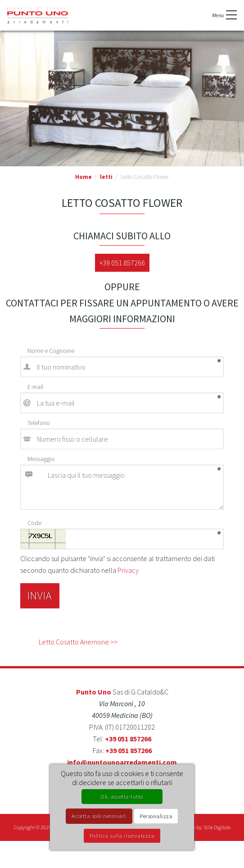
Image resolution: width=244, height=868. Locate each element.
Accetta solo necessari (99, 816)
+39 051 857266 (122, 263)
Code (34, 523)
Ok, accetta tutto (122, 796)
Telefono (39, 423)
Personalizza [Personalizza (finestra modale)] (156, 816)
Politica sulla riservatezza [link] (122, 836)
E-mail (35, 387)
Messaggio (41, 459)
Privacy (128, 570)
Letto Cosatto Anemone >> (78, 642)
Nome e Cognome (51, 351)
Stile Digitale (217, 827)
